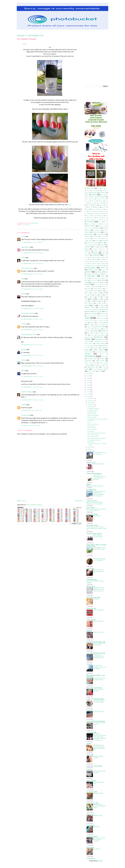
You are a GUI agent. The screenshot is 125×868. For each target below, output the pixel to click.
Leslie (23, 237)
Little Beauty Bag (92, 580)
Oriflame (105, 323)
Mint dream (97, 827)
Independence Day (96, 278)
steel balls (105, 357)
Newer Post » (22, 501)
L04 (86, 287)
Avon (94, 195)
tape (95, 365)
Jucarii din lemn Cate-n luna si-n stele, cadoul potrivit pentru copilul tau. (96, 529)
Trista (23, 258)
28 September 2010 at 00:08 (32, 309)
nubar (92, 323)
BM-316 (101, 205)
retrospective (101, 335)
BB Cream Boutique (98, 197)
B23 (107, 195)
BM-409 (101, 209)
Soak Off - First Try (99, 632)
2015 (88, 385)
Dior (102, 243)
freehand (96, 255)
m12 (97, 291)
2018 (88, 378)
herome (106, 274)
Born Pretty (89, 222)
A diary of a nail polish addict (95, 699)
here (69, 205)
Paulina (24, 350)
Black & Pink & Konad (93, 437)
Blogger (100, 861)
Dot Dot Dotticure (99, 712)
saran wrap (100, 344)
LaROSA (97, 287)
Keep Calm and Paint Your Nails (96, 653)
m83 (104, 305)
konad (87, 284)
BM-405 (94, 209)
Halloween (98, 274)
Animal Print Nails (98, 793)
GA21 (96, 259)
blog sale (87, 201)
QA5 (86, 335)
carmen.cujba (26, 415)
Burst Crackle (102, 226)
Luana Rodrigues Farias (29, 335)
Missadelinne (90, 848)
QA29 (99, 333)
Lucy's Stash (90, 508)
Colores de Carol (91, 609)
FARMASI (87, 251)
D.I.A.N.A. (89, 770)
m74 (97, 303)
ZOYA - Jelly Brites (99, 610)
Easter (102, 245)
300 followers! (91, 431)
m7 (107, 301)
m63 (104, 299)
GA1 (91, 257)
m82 (100, 305)
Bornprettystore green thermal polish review (99, 806)
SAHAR (24, 405)
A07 (107, 189)
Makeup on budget (99, 464)
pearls (106, 325)
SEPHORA (97, 346)
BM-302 (101, 201)
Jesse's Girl (94, 280)
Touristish (89, 664)
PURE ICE (105, 331)
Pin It (25, 44)
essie (86, 249)
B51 (88, 197)
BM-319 (90, 207)
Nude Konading (91, 426)
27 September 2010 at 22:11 (32, 274)
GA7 (101, 264)
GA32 (88, 262)
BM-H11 (89, 220)
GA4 (91, 264)
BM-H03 (98, 218)
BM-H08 (106, 218)
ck (98, 234)
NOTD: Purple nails (92, 417)
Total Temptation (98, 621)
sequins (96, 348)
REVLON (87, 337)
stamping (90, 356)
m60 (99, 299)
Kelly (23, 279)
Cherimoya (97, 230)
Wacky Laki (90, 755)
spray (102, 354)
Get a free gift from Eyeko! (94, 440)
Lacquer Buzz (90, 569)
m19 (107, 291)
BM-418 (87, 214)
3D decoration (89, 188)
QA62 (92, 335)
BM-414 (97, 211)
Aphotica (94, 193)
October (90, 403)
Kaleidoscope (95, 282)
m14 (102, 291)
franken (87, 255)
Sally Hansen (103, 342)
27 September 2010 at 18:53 (32, 253)
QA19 (89, 333)
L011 (105, 285)
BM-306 (98, 203)
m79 (94, 305)
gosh (104, 270)
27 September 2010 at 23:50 (32, 289)
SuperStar (88, 361)
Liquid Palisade (98, 289)
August (90, 447)
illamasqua (91, 276)
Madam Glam (89, 307)
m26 (93, 293)
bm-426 (95, 216)
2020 (88, 374)
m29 (104, 293)
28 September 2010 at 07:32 (32, 345)
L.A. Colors (98, 285)
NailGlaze (89, 631)
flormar (94, 253)
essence (102, 247)
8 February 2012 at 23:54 (31, 426)
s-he (89, 342)
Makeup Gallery (89, 310)
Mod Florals (97, 516)
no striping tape (102, 321)
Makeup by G (90, 814)
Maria (23, 371)
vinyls (86, 369)
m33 (86, 295)
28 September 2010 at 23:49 (32, 400)
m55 (98, 297)
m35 (96, 295)
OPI (98, 323)
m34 (91, 295)
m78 (88, 305)
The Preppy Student (28, 313)
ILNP (103, 276)
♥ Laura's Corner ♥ (92, 501)
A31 (88, 191)
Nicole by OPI (101, 318)
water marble (92, 371)
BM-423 (99, 214)
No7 (86, 323)
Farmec (96, 251)
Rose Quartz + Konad (92, 410)
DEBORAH (105, 241)
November (91, 401)
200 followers (91, 442)
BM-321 (97, 207)
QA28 (94, 333)
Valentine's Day (93, 367)
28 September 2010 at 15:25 (32, 366)
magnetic (102, 307)
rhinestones (98, 337)
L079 (90, 287)
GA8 (105, 264)
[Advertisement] (31, 487)
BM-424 (106, 214)
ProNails (95, 331)
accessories (96, 191)
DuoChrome (94, 245)
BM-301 (94, 201)
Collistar (103, 237)
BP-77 (106, 222)
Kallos (104, 282)
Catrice (97, 228)
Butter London (89, 228)
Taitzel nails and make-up (94, 474)
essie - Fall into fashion (93, 435)
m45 (107, 295)
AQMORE (103, 193)
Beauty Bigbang (89, 199)
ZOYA (100, 371)
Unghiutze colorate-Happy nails (96, 642)
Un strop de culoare (92, 526)
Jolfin (86, 282)
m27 (98, 293)
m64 (86, 301)
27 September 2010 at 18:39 (32, 242)
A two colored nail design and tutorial (97, 438)
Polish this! (90, 710)
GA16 (86, 259)
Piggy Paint (88, 329)
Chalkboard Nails (92, 732)
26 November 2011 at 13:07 (32, 410)
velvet (104, 367)
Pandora (99, 325)
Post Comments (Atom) (34, 505)
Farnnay (24, 324)
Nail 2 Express (91, 586)
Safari (95, 342)
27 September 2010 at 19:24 (32, 264)
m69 (102, 301)
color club (88, 239)
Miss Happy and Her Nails (94, 688)
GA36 (104, 262)
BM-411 (91, 211)
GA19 (91, 259)
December (91, 399)
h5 (88, 274)
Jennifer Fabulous (27, 392)
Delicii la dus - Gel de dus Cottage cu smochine (99, 840)
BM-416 (104, 211)
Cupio (97, 241)
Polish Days (97, 329)
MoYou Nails (104, 314)
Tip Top (101, 365)
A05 (103, 189)
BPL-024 (97, 224)
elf (24, 225)
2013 (88, 390)
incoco (87, 278)
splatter (104, 352)
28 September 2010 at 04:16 (32, 330)
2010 (88, 396)
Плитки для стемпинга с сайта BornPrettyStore (99, 656)
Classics (87, 237)
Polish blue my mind (92, 803)
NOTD (89, 422)
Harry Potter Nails (92, 407)
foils (104, 253)
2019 (88, 376)
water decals (103, 369)
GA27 (106, 259)
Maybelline (105, 310)
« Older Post (79, 501)
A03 (98, 189)
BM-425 (88, 216)
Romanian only (100, 339)
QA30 (105, 333)
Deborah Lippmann (93, 243)
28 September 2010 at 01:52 (32, 319)
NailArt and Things (92, 514)
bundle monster (90, 226)
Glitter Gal (104, 268)
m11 (93, 291)
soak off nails (89, 352)
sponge (87, 354)
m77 (107, 303)
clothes (95, 237)
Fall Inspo (96, 599)
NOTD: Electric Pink (92, 429)
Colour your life (91, 620)
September (91, 405)
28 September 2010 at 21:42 (32, 387)
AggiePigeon (25, 247)
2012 (88, 392)
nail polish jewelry (92, 316)
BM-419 (93, 214)
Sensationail (88, 346)
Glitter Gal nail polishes (93, 416)
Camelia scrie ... (91, 451)
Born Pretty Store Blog (93, 598)
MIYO (106, 312)
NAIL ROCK (103, 316)
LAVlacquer (105, 287)
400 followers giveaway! (93, 409)
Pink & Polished (91, 781)
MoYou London (92, 314)
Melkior (89, 312)
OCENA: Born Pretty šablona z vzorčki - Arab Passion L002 (99, 589)
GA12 (96, 257)
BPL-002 (89, 224)
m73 (92, 303)
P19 (94, 325)
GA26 (101, 259)
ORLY (89, 325)
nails (28, 225)
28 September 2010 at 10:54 (32, 355)
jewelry (102, 280)
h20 (107, 272)
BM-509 (101, 216)
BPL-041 (104, 224)
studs (102, 359)
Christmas (90, 234)
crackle (90, 241)
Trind (106, 365)
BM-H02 (91, 218)
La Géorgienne (91, 859)
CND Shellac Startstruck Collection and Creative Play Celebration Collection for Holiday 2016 (100, 737)
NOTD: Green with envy (93, 424)
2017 (88, 381)
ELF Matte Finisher (27, 39)
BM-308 (105, 203)
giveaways (91, 268)
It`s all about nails (92, 792)
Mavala (98, 310)
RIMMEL (88, 339)
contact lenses (97, 239)
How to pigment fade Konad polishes (96, 433)
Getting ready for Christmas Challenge (96, 266)
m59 (92, 299)
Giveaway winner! (92, 414)
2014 (88, 387)
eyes (104, 249)
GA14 (100, 257)
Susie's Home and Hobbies (94, 766)
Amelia (23, 294)
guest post (99, 272)
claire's (103, 234)
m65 (91, 301)
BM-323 (87, 209)
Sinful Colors (98, 350)
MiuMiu (89, 485)
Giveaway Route (91, 490)
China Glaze (96, 232)
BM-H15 (104, 220)
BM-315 (95, 205)
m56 (104, 297)
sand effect (88, 344)
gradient (88, 272)
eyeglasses (96, 249)
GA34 (99, 262)
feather (104, 251)
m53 (88, 297)
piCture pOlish (100, 327)
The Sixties (97, 849)
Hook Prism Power (27, 268)
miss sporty (98, 312)
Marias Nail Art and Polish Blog (96, 721)
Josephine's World (92, 836)
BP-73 (100, 222)
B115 (102, 195)
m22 (88, 293)
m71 (87, 303)
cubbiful (89, 744)
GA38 (86, 264)
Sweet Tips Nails (90, 363)
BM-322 (104, 207)
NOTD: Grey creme (92, 428)
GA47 (96, 264)
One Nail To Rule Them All (94, 534)
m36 (101, 295)
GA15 (105, 257)
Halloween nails (98, 816)
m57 (86, 299)
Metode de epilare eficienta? (95, 486)
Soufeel (97, 352)
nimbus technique (90, 321)
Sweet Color (100, 361)
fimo (86, 253)
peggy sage (90, 327)
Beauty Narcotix (101, 199)
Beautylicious (90, 825)
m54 (93, 297)
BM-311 (89, 205)
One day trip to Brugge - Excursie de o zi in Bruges (100, 667)
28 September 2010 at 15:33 (32, 377)
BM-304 (91, 203)
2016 (88, 383)
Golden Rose (93, 270)
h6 (92, 274)
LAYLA (89, 289)
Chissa (106, 232)
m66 (97, 301)
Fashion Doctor (91, 462)
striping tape (92, 359)
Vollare (95, 369)
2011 (88, 394)
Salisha (23, 360)
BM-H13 (96, 220)
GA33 (93, 262)
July (89, 449)
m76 (102, 303)
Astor (86, 195)
